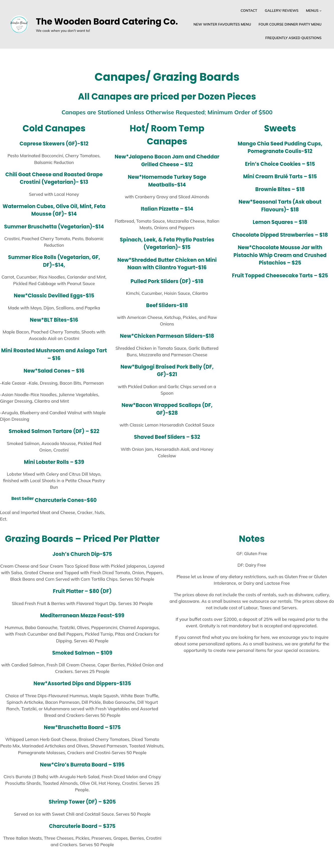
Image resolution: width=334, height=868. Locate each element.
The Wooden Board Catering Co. (107, 22)
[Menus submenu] (320, 11)
